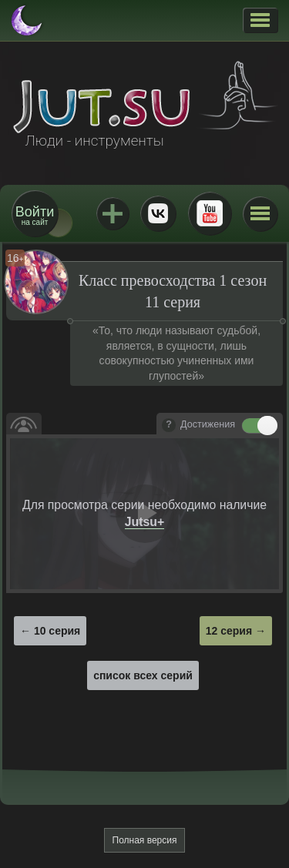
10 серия (57, 631)
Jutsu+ (113, 213)
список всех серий (143, 675)
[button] (260, 20)
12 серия (229, 631)
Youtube (210, 213)
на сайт (35, 215)
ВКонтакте (158, 213)
